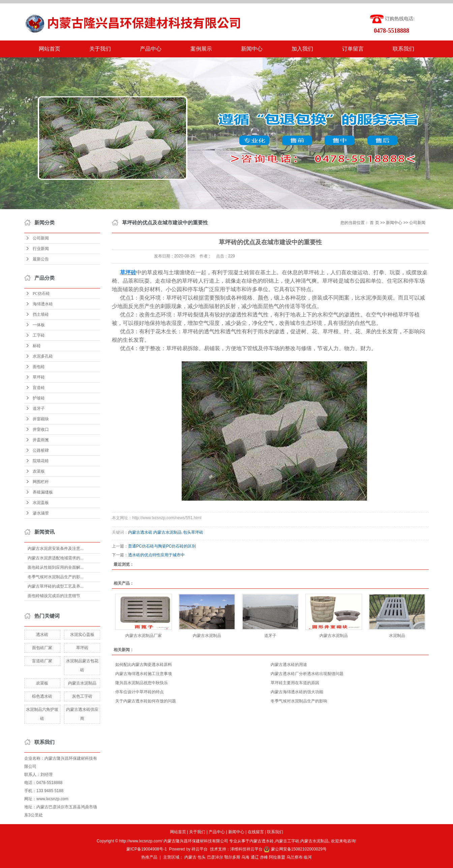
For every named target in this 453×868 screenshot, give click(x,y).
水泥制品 (397, 636)
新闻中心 (252, 49)
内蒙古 (190, 857)
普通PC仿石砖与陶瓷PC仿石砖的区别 (162, 546)
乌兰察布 (295, 857)
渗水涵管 (41, 513)
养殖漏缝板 (43, 492)
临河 (308, 857)
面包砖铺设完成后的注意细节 (54, 596)
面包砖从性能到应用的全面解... (56, 567)
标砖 (37, 346)
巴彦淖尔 (215, 857)
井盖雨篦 (41, 440)
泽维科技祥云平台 (246, 849)
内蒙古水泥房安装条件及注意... (56, 549)
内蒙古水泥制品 (82, 683)
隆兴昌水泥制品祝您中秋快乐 (142, 683)
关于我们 (100, 49)
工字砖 (39, 335)
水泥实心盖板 (82, 635)
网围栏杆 (41, 482)
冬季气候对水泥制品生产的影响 (299, 701)
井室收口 (41, 429)
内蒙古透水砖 (140, 532)
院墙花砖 (41, 461)
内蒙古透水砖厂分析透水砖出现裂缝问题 (307, 674)
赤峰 (264, 857)
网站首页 (50, 49)
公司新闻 (41, 238)
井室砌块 (41, 419)
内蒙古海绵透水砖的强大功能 (297, 692)
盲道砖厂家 (42, 661)
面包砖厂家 (42, 648)
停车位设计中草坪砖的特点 (140, 692)
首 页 (374, 223)
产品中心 (151, 49)
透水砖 (42, 635)
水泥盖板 (41, 503)
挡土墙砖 (41, 314)
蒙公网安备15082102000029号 (295, 849)
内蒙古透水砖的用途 (289, 665)
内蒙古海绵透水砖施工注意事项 (144, 674)
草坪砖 (39, 377)
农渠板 (39, 471)
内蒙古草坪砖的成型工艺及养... (56, 586)
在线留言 (256, 832)
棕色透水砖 (42, 696)
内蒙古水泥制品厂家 (144, 636)
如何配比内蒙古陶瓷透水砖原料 (144, 665)
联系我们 (403, 49)
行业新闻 (41, 249)
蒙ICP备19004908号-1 (147, 849)
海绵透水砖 (43, 304)
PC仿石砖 (41, 293)
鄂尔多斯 (232, 857)
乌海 (245, 857)
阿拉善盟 (277, 857)
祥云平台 (200, 849)
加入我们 (302, 49)
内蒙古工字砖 (287, 841)
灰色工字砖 (82, 696)
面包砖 (39, 367)
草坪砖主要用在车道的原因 (295, 683)
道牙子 (39, 409)
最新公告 (41, 259)
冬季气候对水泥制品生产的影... (56, 577)
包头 (202, 857)
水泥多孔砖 (43, 356)
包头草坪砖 (193, 532)
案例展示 (201, 49)
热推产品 (149, 857)
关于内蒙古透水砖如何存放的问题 (146, 701)
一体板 (39, 325)
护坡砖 (39, 398)
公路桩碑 (41, 450)
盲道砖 (39, 388)
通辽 (255, 857)
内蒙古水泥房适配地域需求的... (56, 558)
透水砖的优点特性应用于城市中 (156, 555)
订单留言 (353, 49)
